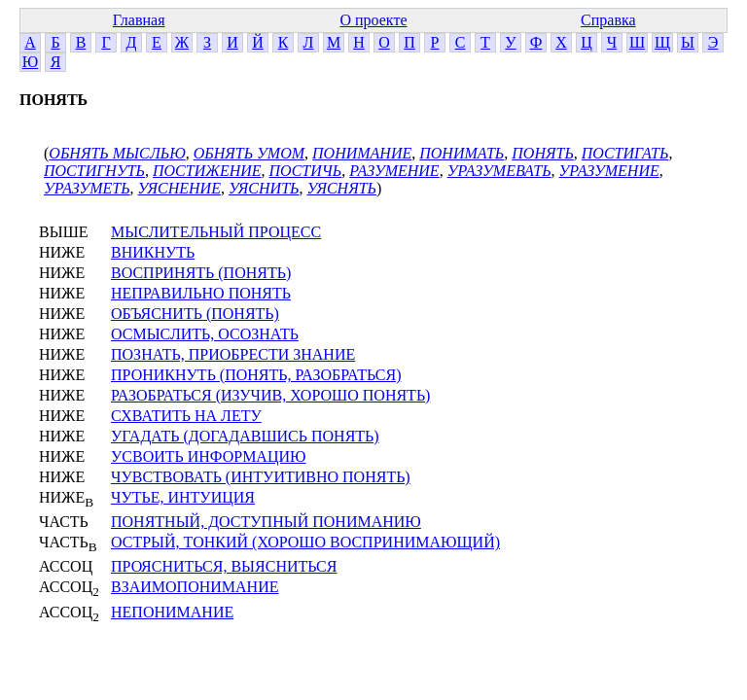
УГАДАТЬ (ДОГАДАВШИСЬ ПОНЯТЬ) (245, 436)
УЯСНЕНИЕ (179, 188)
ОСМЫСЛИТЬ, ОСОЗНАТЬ (205, 334)
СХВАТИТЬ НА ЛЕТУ (186, 416)
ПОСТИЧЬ (306, 171)
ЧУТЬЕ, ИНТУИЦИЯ (183, 497)
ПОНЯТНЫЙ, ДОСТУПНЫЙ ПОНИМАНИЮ (266, 522)
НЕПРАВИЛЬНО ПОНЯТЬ (201, 293)
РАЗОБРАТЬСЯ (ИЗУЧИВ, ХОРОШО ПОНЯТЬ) (270, 395)
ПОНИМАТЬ (462, 153)
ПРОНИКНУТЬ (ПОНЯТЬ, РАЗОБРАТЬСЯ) (256, 375)
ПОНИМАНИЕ (362, 153)
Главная (139, 20)
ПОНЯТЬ (543, 153)
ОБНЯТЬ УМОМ (249, 153)
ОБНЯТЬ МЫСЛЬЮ (117, 153)
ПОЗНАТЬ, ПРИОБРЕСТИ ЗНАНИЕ (233, 354)
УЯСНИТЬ (264, 188)
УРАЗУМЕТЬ (87, 188)
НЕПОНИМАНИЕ (172, 612)
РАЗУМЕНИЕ (394, 171)
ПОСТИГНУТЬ (94, 171)
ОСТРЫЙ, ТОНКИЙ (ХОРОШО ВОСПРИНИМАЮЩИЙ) (305, 542)
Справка (608, 20)
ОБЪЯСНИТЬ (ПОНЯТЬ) (195, 314)
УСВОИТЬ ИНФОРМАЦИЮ (208, 456)
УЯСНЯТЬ (341, 188)
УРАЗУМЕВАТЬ (499, 171)
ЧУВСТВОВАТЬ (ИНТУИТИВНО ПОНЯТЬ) (261, 477)
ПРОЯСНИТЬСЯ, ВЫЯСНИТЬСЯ (224, 566)
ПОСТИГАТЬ (625, 153)
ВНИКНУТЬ (153, 252)
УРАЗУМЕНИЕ (609, 171)
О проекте (373, 20)
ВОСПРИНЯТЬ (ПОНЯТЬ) (201, 273)
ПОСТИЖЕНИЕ (207, 171)
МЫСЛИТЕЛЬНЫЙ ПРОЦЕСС (216, 232)
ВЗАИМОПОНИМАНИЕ (195, 587)
